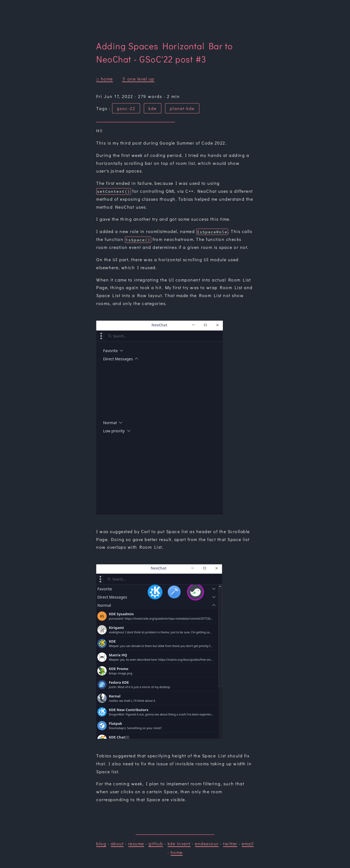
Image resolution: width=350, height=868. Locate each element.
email (248, 843)
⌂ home (105, 79)
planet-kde (182, 108)
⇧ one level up (138, 79)
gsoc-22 (126, 108)
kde (153, 108)
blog (101, 843)
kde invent (179, 843)
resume (136, 843)
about (117, 843)
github (156, 843)
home (177, 852)
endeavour (207, 843)
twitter (230, 843)
